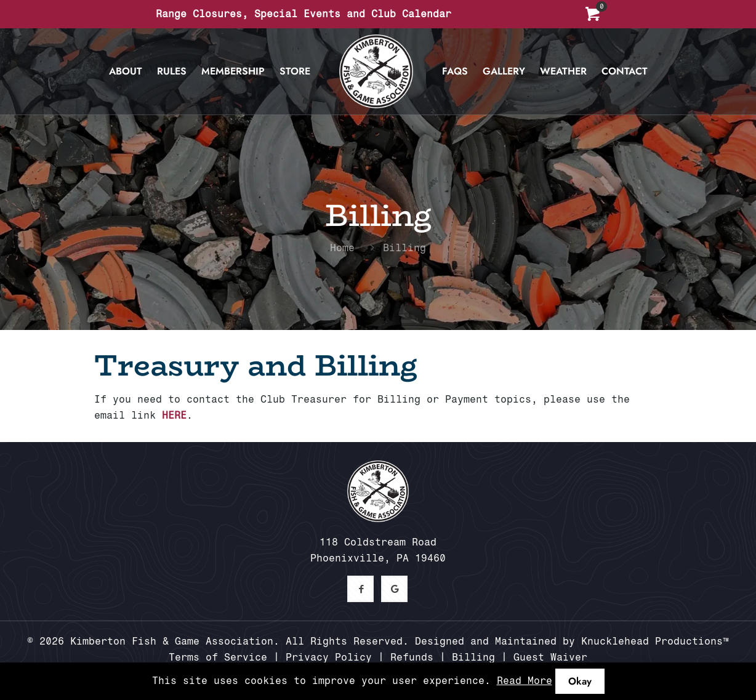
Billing (473, 657)
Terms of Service (218, 657)
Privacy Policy (329, 657)
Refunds (412, 657)
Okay (580, 681)
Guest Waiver (550, 657)
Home (342, 248)
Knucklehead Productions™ (655, 641)
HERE (174, 415)
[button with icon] (360, 589)
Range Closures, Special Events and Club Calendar (304, 14)
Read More (525, 681)
